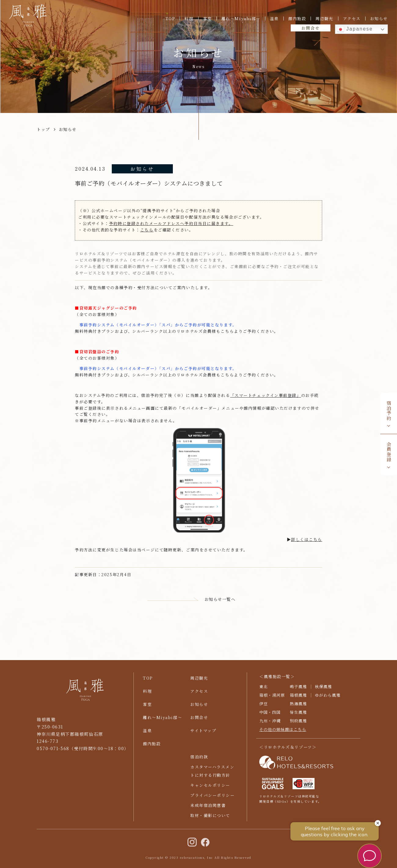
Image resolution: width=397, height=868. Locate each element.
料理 (189, 18)
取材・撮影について (210, 818)
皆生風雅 (298, 715)
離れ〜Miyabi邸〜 (241, 18)
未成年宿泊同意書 (208, 808)
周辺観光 (324, 18)
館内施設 (297, 18)
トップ (43, 129)
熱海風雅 (298, 706)
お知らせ (379, 18)
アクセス (352, 18)
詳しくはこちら (307, 539)
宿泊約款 (199, 759)
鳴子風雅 (298, 689)
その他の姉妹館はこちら (283, 732)
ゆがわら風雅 (328, 698)
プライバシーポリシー (213, 798)
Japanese (355, 29)
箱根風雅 (298, 698)
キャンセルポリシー (210, 788)
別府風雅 (298, 723)
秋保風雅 (323, 689)
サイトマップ (203, 733)
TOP (170, 18)
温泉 (274, 18)
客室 (208, 18)
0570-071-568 (53, 751)
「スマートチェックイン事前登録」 (266, 395)
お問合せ (310, 28)
